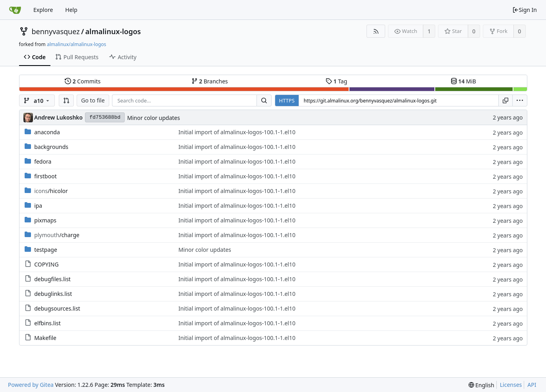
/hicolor (51, 191)
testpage (46, 250)
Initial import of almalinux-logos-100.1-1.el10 (237, 132)
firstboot (45, 176)
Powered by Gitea (31, 385)
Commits (83, 81)
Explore (43, 10)
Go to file (93, 100)
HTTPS (287, 100)
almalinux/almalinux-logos (76, 44)
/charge (57, 235)
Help (71, 10)
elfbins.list (47, 323)
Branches (210, 81)
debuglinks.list (53, 294)
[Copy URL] (505, 100)
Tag (336, 81)
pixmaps (45, 220)
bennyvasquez (56, 31)
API (532, 385)
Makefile (45, 338)
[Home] (15, 10)
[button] (66, 100)
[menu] (520, 100)
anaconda (47, 132)
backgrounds (51, 147)
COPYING (46, 264)
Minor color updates (153, 118)
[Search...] (264, 100)
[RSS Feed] (376, 31)
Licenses (511, 385)
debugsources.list (57, 308)
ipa (38, 206)
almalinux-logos (113, 31)
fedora (43, 161)
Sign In (525, 10)
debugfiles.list (52, 279)
